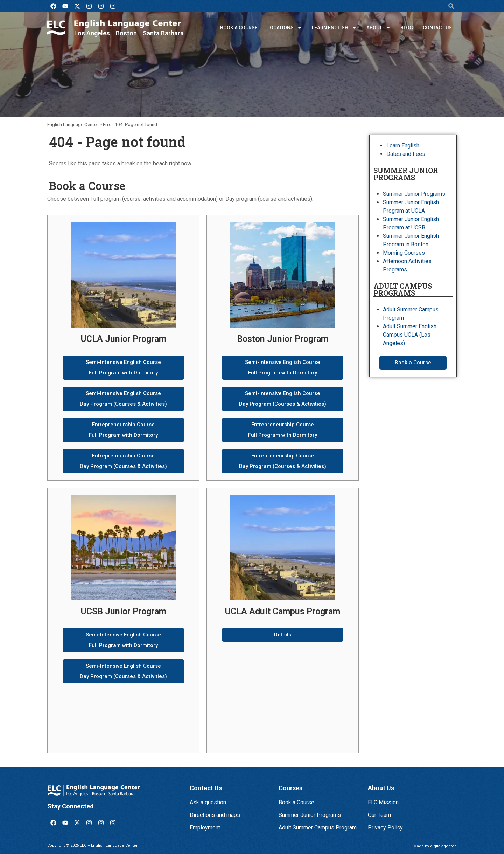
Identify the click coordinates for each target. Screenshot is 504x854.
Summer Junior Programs (414, 194)
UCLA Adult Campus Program (283, 611)
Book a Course (239, 28)
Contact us (437, 28)
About (379, 28)
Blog (407, 28)
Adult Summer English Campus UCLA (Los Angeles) (410, 335)
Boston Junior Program (283, 339)
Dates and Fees (406, 154)
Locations (285, 28)
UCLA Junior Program (124, 339)
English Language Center (73, 124)
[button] (451, 6)
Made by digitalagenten (435, 846)
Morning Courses (404, 253)
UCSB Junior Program (124, 611)
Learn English (334, 28)
